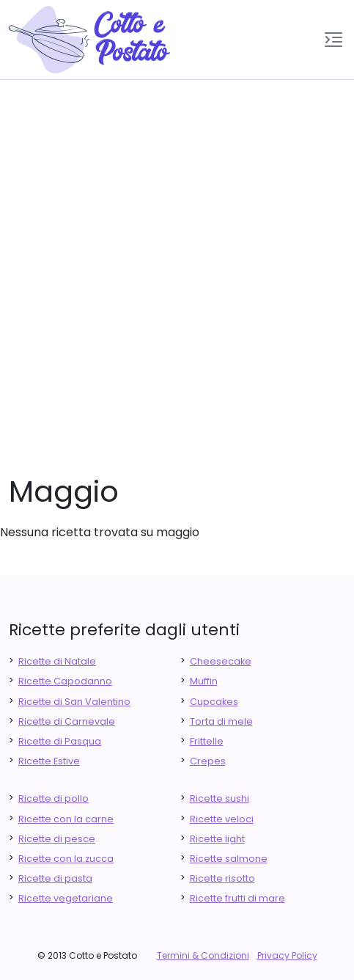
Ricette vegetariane (66, 898)
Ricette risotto (222, 878)
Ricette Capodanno (65, 681)
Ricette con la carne (66, 819)
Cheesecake (221, 661)
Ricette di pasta (55, 878)
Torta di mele (221, 721)
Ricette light (217, 839)
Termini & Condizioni (203, 955)
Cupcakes (214, 702)
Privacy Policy (287, 955)
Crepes (208, 761)
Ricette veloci (222, 819)
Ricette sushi (220, 798)
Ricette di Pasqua (60, 741)
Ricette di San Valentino (74, 702)
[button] (333, 40)
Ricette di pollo (54, 798)
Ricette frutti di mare (237, 898)
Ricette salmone (229, 859)
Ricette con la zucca (66, 859)
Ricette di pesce (57, 839)
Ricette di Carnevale (67, 721)
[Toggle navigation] (333, 40)
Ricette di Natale (57, 661)
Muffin (204, 681)
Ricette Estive (49, 761)
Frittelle (207, 741)
